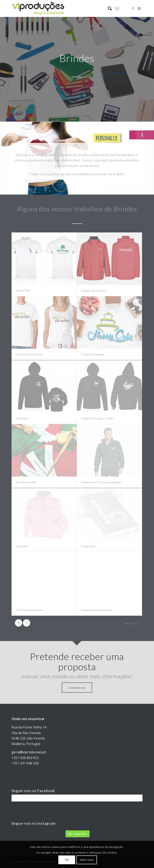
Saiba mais (87, 860)
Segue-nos (77, 834)
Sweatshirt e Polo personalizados (101, 482)
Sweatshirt (22, 418)
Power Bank (88, 546)
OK (67, 860)
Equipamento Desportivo (97, 610)
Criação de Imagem (93, 354)
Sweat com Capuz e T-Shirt (97, 418)
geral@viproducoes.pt (29, 752)
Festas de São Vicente (29, 354)
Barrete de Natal (26, 482)
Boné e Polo (23, 291)
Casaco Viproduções (94, 291)
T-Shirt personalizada (29, 610)
